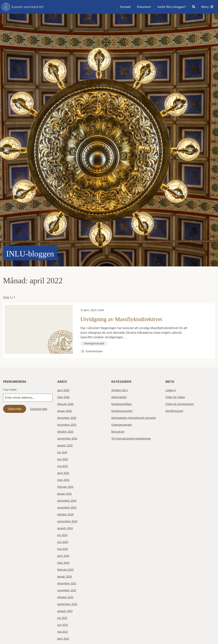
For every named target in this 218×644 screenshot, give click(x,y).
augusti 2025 (65, 446)
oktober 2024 (65, 515)
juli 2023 (62, 618)
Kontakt (126, 7)
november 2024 (67, 508)
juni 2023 (63, 625)
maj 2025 (63, 466)
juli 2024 (62, 535)
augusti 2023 (65, 611)
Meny (207, 7)
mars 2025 (63, 480)
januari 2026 (64, 411)
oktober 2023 (65, 597)
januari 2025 (64, 494)
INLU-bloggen (30, 254)
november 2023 (67, 590)
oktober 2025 (65, 432)
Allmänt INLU (120, 390)
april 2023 (63, 639)
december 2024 (67, 501)
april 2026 (63, 390)
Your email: (10, 390)
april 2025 (63, 473)
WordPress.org (174, 411)
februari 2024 (65, 570)
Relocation (118, 432)
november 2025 (67, 425)
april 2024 (63, 556)
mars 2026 (63, 397)
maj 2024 (63, 549)
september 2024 (67, 521)
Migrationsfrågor (122, 404)
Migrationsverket (122, 411)
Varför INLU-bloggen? (171, 7)
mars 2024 (63, 563)
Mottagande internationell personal (133, 418)
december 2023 (67, 584)
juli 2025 (62, 452)
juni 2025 (63, 459)
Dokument (144, 7)
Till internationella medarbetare (131, 439)
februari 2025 (65, 487)
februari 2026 (65, 404)
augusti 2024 (65, 528)
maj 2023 (62, 632)
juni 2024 (63, 542)
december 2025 (67, 418)
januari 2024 (64, 577)
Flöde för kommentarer (180, 404)
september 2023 (67, 604)
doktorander (119, 397)
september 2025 (67, 439)
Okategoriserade (122, 425)
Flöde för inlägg (175, 397)
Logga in (171, 390)
